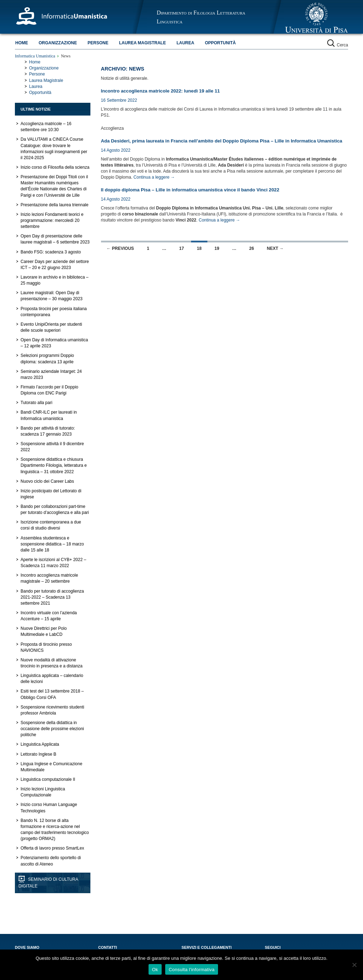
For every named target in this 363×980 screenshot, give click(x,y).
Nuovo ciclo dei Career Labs (47, 481)
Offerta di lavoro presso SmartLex (52, 848)
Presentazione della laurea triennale (54, 205)
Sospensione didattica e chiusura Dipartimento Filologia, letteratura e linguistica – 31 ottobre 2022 (54, 465)
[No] (354, 965)
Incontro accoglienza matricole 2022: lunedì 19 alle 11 (161, 91)
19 (217, 248)
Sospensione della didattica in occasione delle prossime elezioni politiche (52, 729)
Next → (275, 248)
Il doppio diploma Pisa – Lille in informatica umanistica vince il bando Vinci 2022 (190, 190)
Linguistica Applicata (40, 744)
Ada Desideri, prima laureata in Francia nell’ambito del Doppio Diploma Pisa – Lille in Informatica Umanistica (222, 141)
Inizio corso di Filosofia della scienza (55, 167)
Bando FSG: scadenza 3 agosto (51, 252)
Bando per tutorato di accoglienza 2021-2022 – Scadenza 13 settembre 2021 (52, 597)
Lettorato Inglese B (38, 754)
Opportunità (220, 43)
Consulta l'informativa (192, 970)
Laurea (185, 43)
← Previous (120, 248)
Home (22, 43)
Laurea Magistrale (143, 43)
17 (182, 248)
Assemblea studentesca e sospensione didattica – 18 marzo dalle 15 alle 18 (52, 544)
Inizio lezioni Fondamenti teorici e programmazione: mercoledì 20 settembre (52, 220)
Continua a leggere (154, 177)
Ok (155, 970)
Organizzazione (58, 43)
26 (252, 248)
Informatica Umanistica (35, 56)
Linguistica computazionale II (48, 779)
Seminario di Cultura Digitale (48, 883)
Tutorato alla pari (37, 403)
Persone (98, 43)
